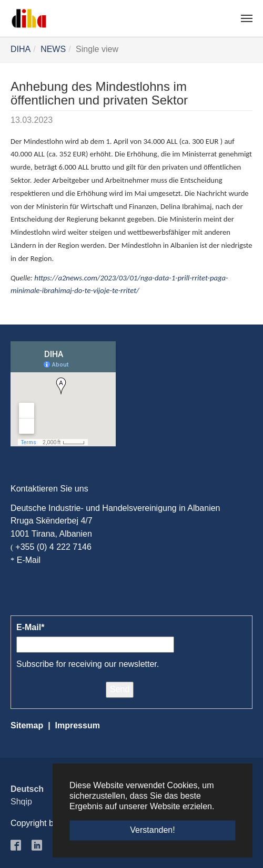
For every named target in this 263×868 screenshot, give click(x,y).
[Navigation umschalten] (247, 18)
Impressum (78, 725)
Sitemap (27, 725)
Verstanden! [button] (152, 830)
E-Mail (29, 560)
